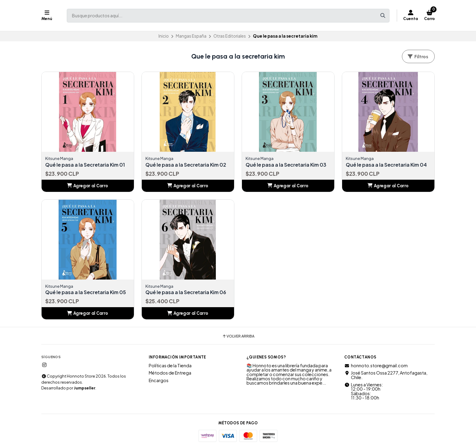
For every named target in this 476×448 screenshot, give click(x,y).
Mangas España (191, 36)
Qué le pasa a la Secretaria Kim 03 (286, 165)
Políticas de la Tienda (170, 365)
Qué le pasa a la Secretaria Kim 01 (85, 165)
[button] (88, 186)
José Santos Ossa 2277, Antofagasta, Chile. (386, 375)
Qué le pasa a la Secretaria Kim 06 (186, 292)
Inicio (164, 36)
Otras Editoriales (230, 36)
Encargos (159, 380)
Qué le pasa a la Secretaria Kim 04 (386, 165)
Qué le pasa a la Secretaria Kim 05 (86, 292)
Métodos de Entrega (170, 373)
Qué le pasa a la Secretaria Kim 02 (186, 165)
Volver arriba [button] (238, 336)
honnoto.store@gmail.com (376, 365)
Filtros (418, 57)
